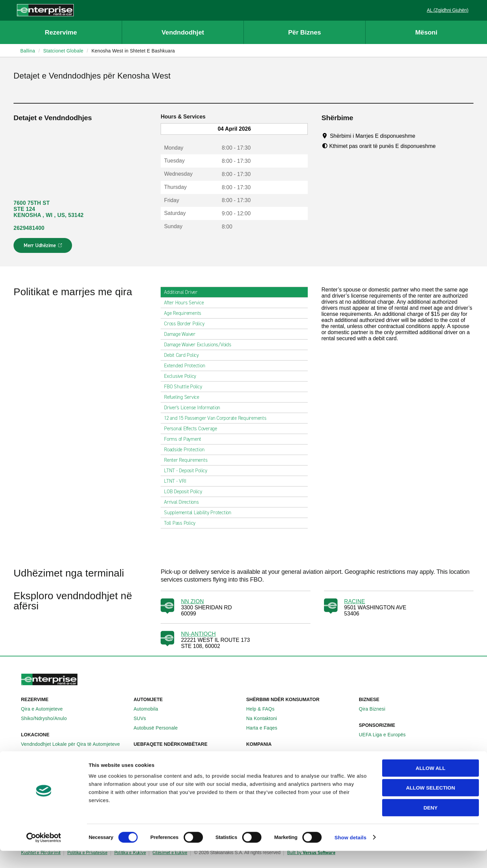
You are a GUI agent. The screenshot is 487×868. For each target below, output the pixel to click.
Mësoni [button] (426, 32)
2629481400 (29, 228)
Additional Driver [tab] (183, 292)
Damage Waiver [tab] (182, 334)
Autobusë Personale (159, 728)
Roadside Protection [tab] (187, 450)
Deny (431, 825)
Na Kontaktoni (265, 718)
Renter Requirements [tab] (188, 460)
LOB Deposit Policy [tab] (186, 492)
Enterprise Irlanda (157, 754)
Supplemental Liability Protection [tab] (200, 513)
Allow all (431, 785)
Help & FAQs (264, 709)
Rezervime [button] (61, 32)
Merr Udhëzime (43, 247)
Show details (351, 855)
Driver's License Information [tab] (195, 408)
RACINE (355, 601)
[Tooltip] (422, 136)
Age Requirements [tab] (185, 313)
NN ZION (192, 601)
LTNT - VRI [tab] (178, 481)
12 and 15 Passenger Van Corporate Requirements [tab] (218, 418)
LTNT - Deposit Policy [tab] (188, 471)
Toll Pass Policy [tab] (182, 523)
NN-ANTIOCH (198, 634)
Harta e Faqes (265, 728)
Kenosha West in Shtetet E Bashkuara (133, 51)
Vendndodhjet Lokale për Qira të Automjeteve (74, 744)
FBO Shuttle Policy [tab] (186, 387)
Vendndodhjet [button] (183, 32)
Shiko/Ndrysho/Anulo (48, 718)
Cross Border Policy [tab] (187, 324)
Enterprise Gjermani (159, 763)
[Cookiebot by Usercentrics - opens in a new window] (44, 855)
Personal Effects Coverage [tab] (193, 429)
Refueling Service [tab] (184, 397)
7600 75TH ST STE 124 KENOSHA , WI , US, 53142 (49, 209)
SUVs (144, 718)
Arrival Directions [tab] (184, 502)
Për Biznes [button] (305, 32)
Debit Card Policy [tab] (184, 355)
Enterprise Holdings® (273, 763)
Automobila (150, 709)
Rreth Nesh (262, 754)
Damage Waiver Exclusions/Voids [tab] (200, 345)
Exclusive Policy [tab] (183, 376)
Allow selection (431, 805)
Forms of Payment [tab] (185, 439)
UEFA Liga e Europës (386, 735)
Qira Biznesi (376, 709)
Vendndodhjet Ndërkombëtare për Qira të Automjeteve (75, 757)
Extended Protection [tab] (187, 366)
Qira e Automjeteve (46, 709)
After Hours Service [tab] (187, 303)
